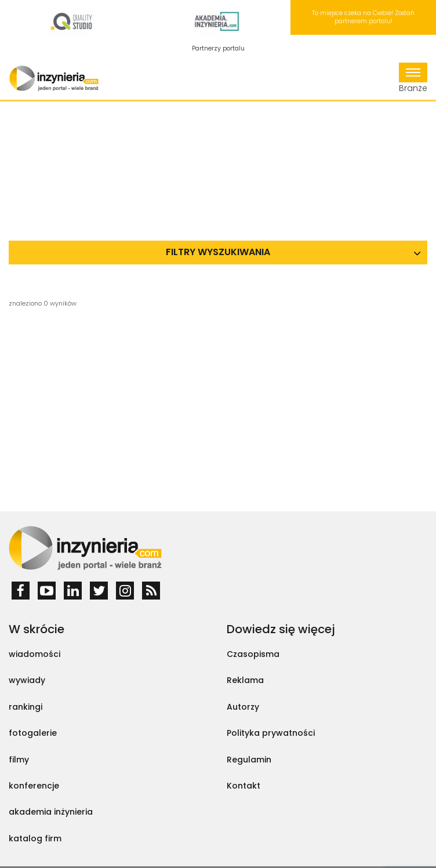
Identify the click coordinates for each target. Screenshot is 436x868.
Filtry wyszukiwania (218, 252)
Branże (413, 78)
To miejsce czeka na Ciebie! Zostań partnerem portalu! (363, 17)
